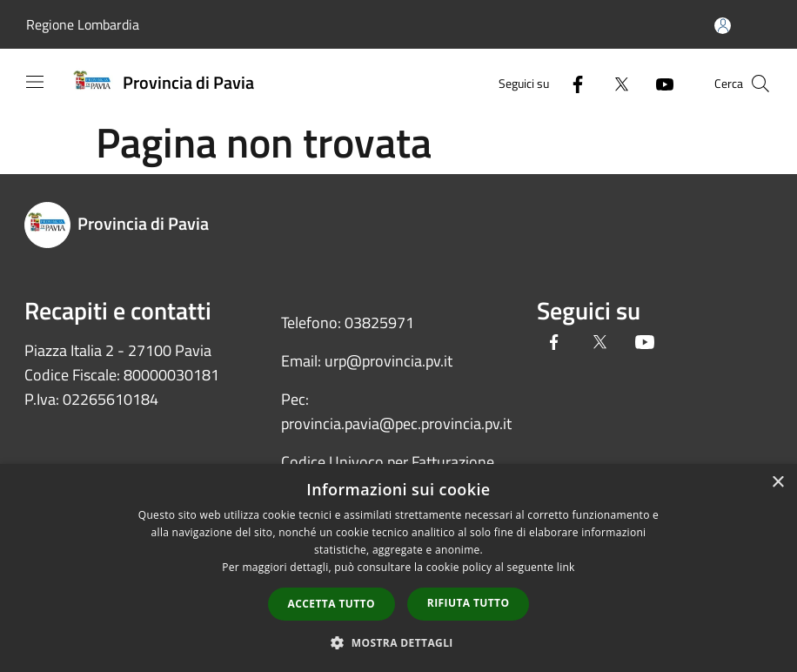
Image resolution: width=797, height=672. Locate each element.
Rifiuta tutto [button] (469, 603)
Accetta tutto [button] (332, 604)
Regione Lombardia (83, 24)
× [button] (777, 483)
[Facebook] (571, 83)
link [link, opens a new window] (566, 567)
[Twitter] (614, 83)
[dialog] (398, 568)
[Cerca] (760, 84)
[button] (398, 642)
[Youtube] (658, 83)
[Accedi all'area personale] (723, 26)
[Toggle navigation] (35, 82)
